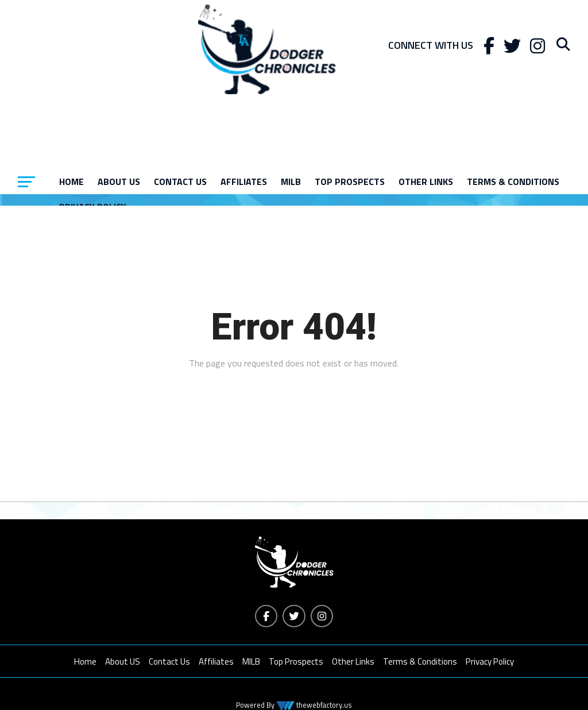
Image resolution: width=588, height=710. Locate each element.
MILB (291, 182)
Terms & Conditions (513, 182)
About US (119, 182)
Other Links (426, 182)
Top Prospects (350, 182)
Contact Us (180, 182)
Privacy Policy (490, 662)
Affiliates (244, 182)
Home (71, 182)
